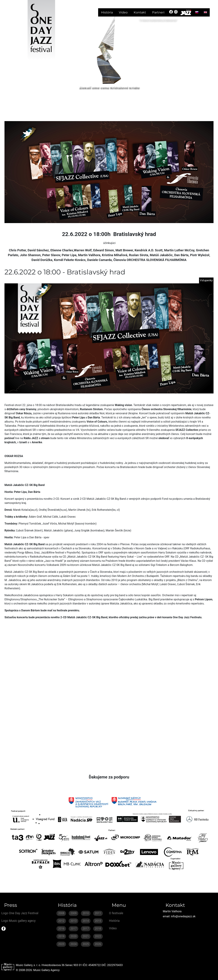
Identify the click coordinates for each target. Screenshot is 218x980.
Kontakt (140, 12)
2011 (98, 913)
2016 (61, 929)
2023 (61, 944)
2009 (73, 913)
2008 (61, 913)
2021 (86, 936)
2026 (98, 944)
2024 (73, 944)
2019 (61, 936)
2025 (86, 944)
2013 (73, 921)
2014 (86, 921)
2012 (61, 921)
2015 (98, 921)
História (107, 12)
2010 (86, 913)
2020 (73, 936)
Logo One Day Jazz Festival (20, 913)
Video (123, 12)
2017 (73, 929)
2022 (98, 936)
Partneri (158, 12)
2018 (98, 929)
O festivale (116, 913)
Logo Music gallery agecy (18, 921)
